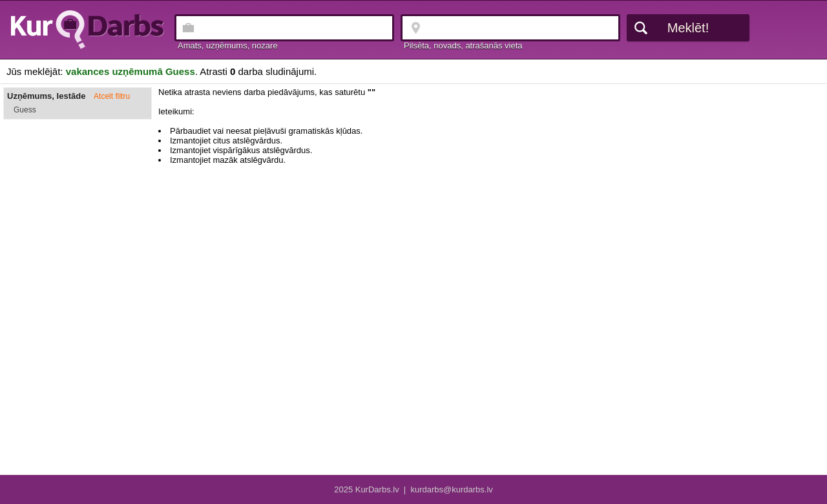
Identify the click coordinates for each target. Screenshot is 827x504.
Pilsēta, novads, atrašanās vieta (463, 46)
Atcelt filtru (112, 96)
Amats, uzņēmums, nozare (228, 46)
